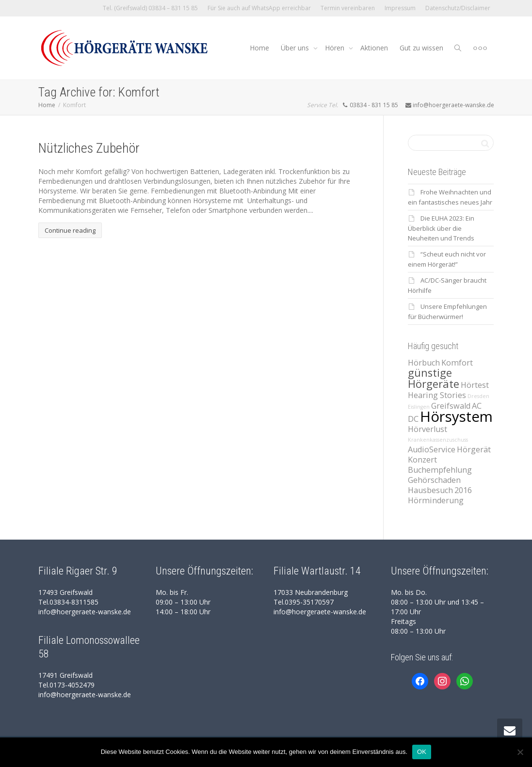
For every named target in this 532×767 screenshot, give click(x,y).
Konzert (422, 460)
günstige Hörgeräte (434, 378)
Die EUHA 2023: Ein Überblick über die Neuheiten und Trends (441, 228)
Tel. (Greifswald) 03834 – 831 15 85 (150, 8)
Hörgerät (474, 449)
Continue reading (70, 230)
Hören (336, 48)
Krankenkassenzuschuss (438, 440)
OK (422, 752)
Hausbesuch (430, 490)
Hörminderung (436, 500)
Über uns (296, 48)
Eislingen (419, 407)
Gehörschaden (434, 480)
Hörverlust (427, 429)
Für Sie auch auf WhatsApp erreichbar (259, 8)
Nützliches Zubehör (89, 148)
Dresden (478, 396)
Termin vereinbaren (348, 8)
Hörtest (475, 385)
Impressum (400, 8)
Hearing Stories (437, 395)
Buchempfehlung (440, 470)
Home (259, 48)
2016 (463, 490)
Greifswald (451, 406)
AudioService (432, 449)
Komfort (457, 363)
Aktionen (374, 48)
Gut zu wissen (421, 48)
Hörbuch (424, 363)
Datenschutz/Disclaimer (458, 8)
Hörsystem (456, 416)
